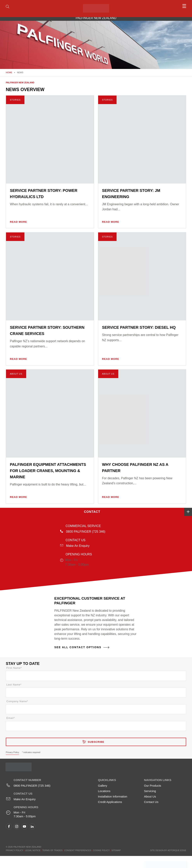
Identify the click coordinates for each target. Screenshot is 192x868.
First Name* (14, 668)
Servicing (150, 791)
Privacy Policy (12, 752)
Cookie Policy (102, 850)
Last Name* (14, 685)
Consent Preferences (78, 850)
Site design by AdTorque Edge (168, 850)
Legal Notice (33, 850)
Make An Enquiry (78, 546)
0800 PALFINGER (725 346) (86, 532)
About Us (150, 796)
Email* (11, 718)
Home (9, 72)
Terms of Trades (52, 850)
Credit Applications (110, 802)
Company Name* (17, 701)
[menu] (164, 6)
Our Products (153, 786)
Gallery (103, 786)
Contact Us (151, 802)
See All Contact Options (78, 647)
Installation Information (113, 796)
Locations (104, 791)
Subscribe (96, 742)
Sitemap (116, 850)
